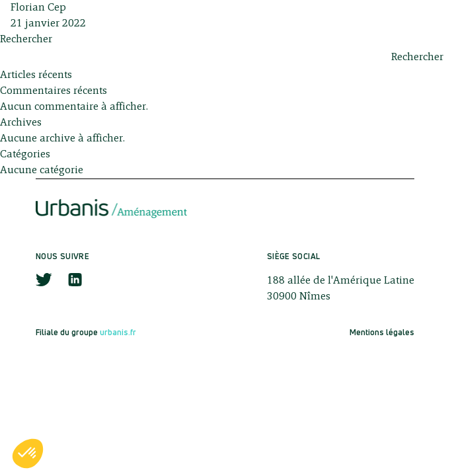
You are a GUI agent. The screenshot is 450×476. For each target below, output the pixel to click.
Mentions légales (382, 332)
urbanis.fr (118, 332)
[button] (28, 454)
